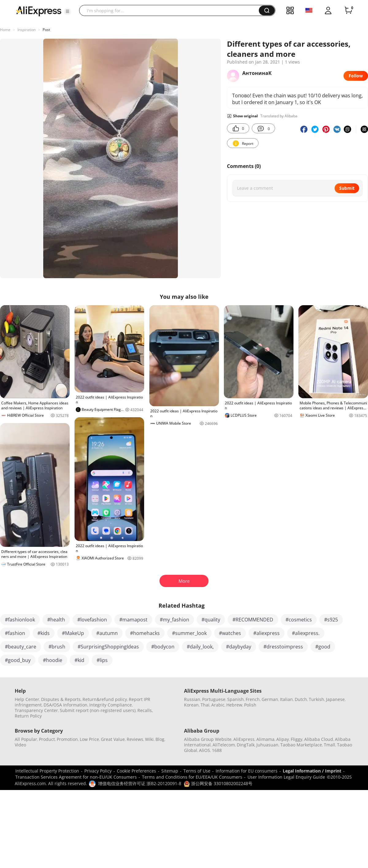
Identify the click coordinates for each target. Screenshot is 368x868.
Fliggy (297, 739)
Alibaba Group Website (208, 739)
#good (323, 647)
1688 (217, 750)
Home (5, 30)
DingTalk (246, 745)
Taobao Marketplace (301, 745)
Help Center (27, 699)
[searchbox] (171, 10)
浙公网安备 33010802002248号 (218, 783)
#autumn (107, 633)
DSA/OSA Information (65, 705)
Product (47, 739)
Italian (286, 699)
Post (46, 30)
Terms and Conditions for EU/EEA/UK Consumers (192, 777)
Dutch (301, 699)
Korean (191, 705)
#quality (211, 620)
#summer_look (189, 633)
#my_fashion (174, 620)
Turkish (316, 699)
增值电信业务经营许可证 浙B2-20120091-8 (140, 783)
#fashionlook (20, 620)
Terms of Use (197, 771)
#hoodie (53, 660)
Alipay (283, 739)
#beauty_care (21, 647)
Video (20, 745)
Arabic (218, 705)
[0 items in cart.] (348, 10)
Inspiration (27, 30)
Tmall (330, 745)
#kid (79, 660)
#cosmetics (299, 620)
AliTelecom (224, 745)
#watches (230, 633)
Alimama (265, 739)
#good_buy (18, 660)
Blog (160, 739)
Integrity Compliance (111, 705)
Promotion (67, 739)
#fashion (15, 633)
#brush (57, 647)
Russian (192, 699)
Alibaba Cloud (319, 739)
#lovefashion (92, 620)
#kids (44, 633)
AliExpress (244, 739)
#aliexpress (266, 633)
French (253, 699)
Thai (205, 705)
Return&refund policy (105, 699)
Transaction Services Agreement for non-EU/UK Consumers (76, 777)
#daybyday (239, 647)
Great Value (113, 739)
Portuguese (214, 699)
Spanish (236, 699)
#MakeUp (73, 633)
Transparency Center (36, 710)
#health (56, 620)
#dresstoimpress (283, 647)
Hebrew (234, 705)
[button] (67, 11)
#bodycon (163, 647)
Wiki (149, 739)
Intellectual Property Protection (47, 771)
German (270, 699)
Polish (250, 705)
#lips (102, 660)
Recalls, (145, 710)
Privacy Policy (98, 771)
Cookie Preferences (136, 771)
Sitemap (170, 771)
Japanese (335, 699)
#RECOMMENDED (253, 620)
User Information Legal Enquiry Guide (286, 777)
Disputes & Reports (61, 699)
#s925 (331, 620)
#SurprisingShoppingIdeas (108, 647)
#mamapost (133, 620)
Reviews (135, 739)
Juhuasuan (267, 745)
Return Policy (28, 716)
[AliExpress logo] (39, 11)
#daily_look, (200, 647)
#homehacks (145, 633)
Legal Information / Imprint (312, 771)
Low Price (89, 739)
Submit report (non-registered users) (98, 710)
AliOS (205, 750)
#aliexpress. (306, 633)
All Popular (26, 739)
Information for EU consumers (247, 771)
